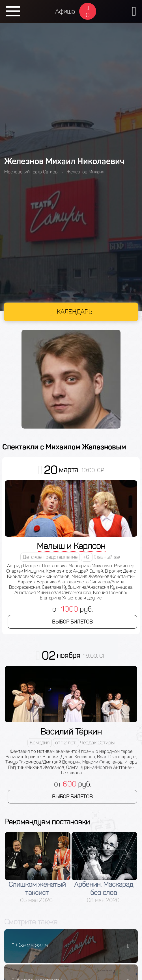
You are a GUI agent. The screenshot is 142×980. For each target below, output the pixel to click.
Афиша (65, 11)
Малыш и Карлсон (71, 546)
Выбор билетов (72, 622)
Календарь (75, 312)
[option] (38, 868)
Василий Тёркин (71, 732)
